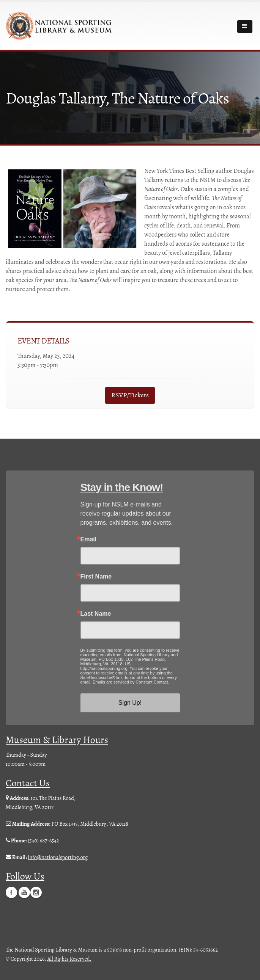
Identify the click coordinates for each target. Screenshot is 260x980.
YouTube (24, 892)
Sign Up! (130, 703)
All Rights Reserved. (69, 958)
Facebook (11, 892)
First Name (96, 577)
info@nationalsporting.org (58, 857)
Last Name (96, 614)
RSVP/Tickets (130, 395)
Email (89, 539)
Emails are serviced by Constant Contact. (131, 682)
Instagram (36, 892)
